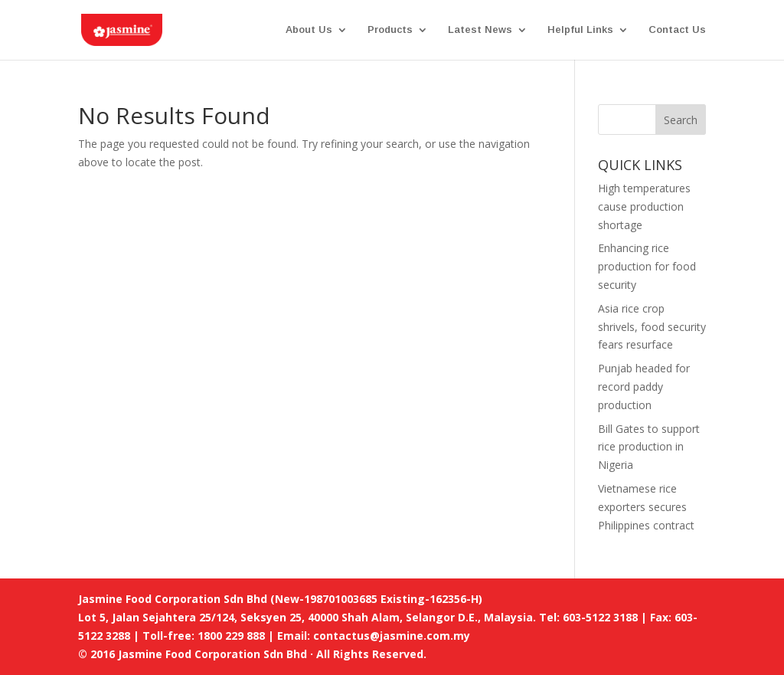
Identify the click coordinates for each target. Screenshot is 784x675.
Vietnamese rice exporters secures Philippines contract (646, 507)
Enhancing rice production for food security (647, 266)
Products (390, 30)
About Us (309, 30)
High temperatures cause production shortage (644, 206)
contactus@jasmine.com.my (392, 636)
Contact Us (677, 30)
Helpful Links (580, 30)
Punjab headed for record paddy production (644, 387)
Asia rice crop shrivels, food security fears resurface (652, 327)
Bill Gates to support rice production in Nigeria (649, 447)
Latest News (480, 30)
